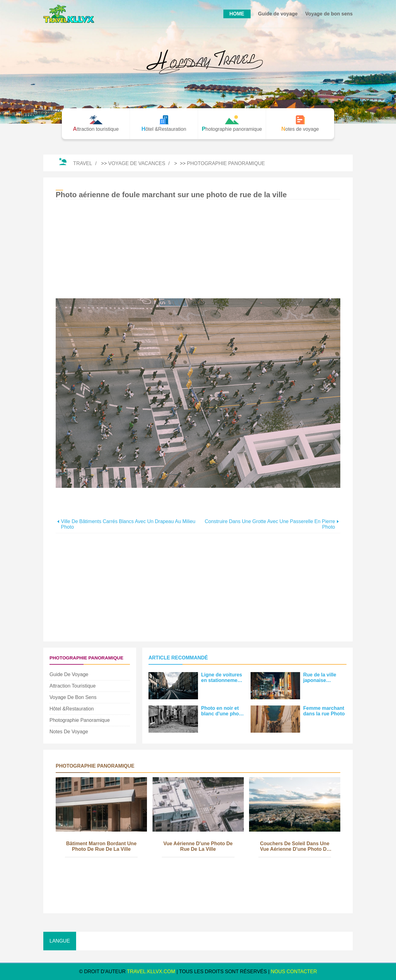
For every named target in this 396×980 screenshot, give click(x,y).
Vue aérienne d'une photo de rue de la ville (198, 846)
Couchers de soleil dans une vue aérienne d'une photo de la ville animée (295, 847)
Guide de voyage (278, 14)
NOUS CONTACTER (294, 971)
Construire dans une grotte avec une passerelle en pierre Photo (270, 524)
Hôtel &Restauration (72, 709)
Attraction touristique (73, 686)
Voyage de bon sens (329, 14)
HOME (237, 14)
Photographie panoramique (226, 163)
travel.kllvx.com (151, 971)
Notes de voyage (69, 732)
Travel (83, 163)
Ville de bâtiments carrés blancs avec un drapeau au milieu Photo (128, 524)
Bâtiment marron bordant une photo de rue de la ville (101, 846)
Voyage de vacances (137, 163)
